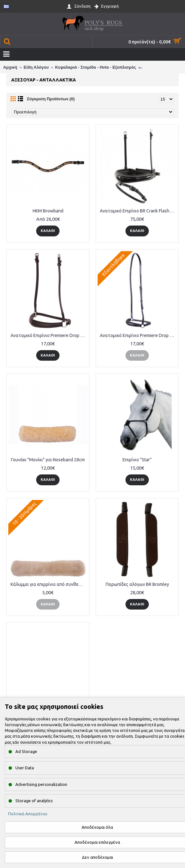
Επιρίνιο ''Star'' (137, 460)
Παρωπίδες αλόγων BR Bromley (137, 584)
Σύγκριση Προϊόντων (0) (51, 99)
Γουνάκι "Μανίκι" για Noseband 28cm (48, 460)
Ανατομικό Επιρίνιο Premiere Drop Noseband (49, 335)
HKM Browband (48, 211)
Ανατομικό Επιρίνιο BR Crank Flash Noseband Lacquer (138, 211)
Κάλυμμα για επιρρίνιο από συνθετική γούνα (49, 584)
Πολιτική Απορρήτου (28, 814)
